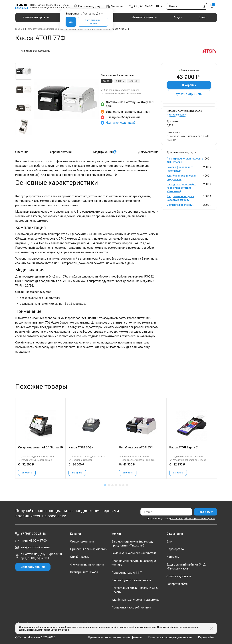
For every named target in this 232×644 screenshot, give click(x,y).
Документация (148, 152)
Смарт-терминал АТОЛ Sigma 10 (40, 447)
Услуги (116, 534)
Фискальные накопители (87, 565)
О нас (202, 17)
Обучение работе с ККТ (181, 205)
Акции (178, 17)
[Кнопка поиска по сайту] (203, 6)
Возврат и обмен (178, 584)
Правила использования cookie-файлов (115, 637)
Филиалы (117, 6)
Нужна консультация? (121, 123)
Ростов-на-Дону (176, 115)
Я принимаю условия (181, 519)
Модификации (105, 152)
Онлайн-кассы (80, 557)
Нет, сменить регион (93, 22)
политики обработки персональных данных (193, 519)
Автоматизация (143, 17)
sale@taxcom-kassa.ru (35, 547)
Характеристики (61, 152)
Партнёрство (175, 549)
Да (71, 22)
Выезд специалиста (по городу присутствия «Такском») (181, 188)
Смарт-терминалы (82, 542)
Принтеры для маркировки (89, 549)
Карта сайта (206, 637)
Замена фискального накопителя (134, 553)
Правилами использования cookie (50, 630)
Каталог (76, 534)
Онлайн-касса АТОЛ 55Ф (136, 447)
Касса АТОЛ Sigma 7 (183, 447)
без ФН (107, 81)
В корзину (189, 85)
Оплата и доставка (179, 576)
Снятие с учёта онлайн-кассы (131, 580)
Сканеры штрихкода (84, 572)
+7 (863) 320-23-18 (146, 6)
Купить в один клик (189, 94)
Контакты (173, 557)
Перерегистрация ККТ (127, 573)
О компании (175, 534)
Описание (22, 152)
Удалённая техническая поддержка (135, 600)
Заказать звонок (33, 567)
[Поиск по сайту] (187, 6)
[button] (105, 485)
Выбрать (27, 473)
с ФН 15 (120, 81)
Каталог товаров (34, 17)
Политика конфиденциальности (170, 637)
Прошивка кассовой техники (131, 607)
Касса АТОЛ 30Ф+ (81, 447)
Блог (170, 542)
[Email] (166, 512)
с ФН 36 (133, 81)
